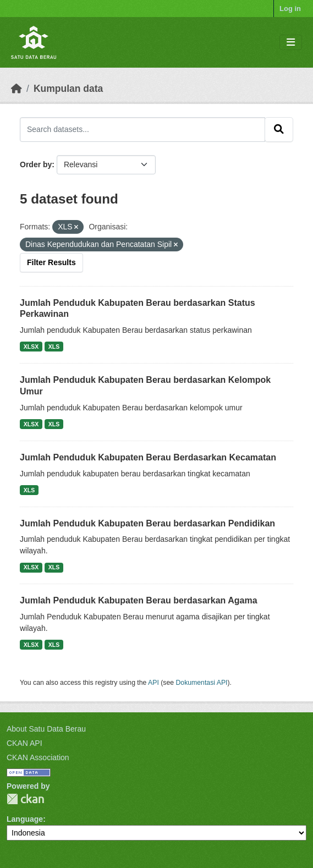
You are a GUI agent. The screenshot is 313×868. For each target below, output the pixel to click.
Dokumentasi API (202, 683)
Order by (36, 164)
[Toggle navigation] (291, 43)
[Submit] (279, 129)
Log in (290, 9)
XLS (54, 347)
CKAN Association (38, 757)
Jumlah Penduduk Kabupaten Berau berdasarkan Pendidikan (147, 523)
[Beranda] (17, 89)
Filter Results (51, 262)
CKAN (25, 799)
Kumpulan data (68, 89)
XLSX (31, 347)
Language (25, 819)
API (153, 683)
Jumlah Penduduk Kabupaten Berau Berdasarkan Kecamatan (148, 457)
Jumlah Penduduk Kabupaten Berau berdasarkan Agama (139, 600)
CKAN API (24, 743)
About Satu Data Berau (46, 729)
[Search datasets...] (142, 129)
